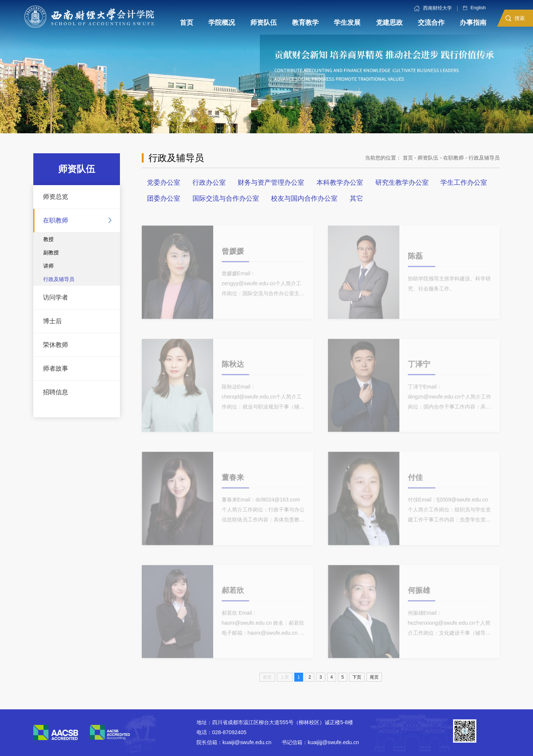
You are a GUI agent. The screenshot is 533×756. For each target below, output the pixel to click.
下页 (357, 677)
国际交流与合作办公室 (226, 198)
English (474, 8)
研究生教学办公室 (402, 183)
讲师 (48, 266)
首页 (408, 158)
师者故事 (56, 369)
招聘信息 (56, 392)
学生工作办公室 (464, 183)
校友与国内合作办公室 (304, 198)
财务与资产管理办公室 (271, 183)
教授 (48, 239)
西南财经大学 (433, 8)
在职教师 (56, 220)
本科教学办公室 (340, 183)
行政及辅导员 (59, 279)
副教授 (51, 252)
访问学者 (56, 297)
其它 (356, 198)
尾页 (374, 677)
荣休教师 (56, 345)
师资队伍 (428, 158)
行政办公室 (209, 183)
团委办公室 (164, 198)
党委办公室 (164, 183)
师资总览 (56, 197)
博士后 (52, 321)
